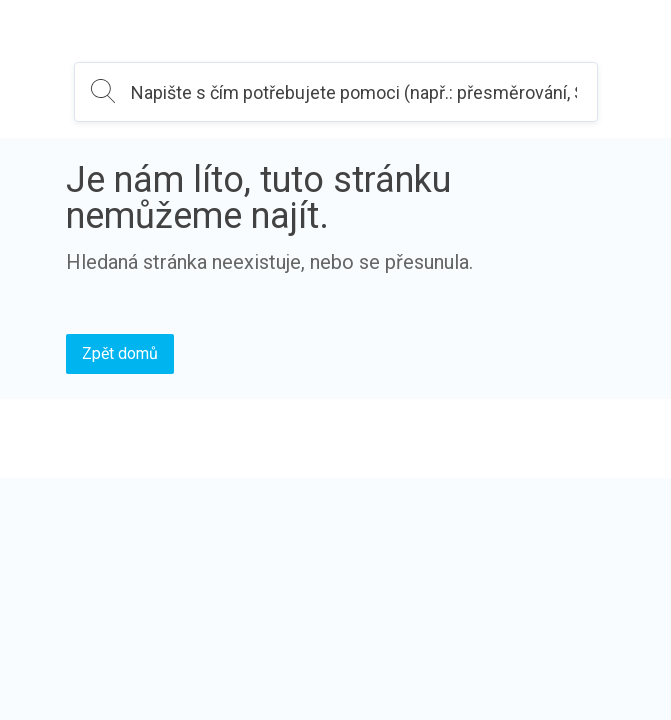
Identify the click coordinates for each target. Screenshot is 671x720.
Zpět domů (120, 353)
